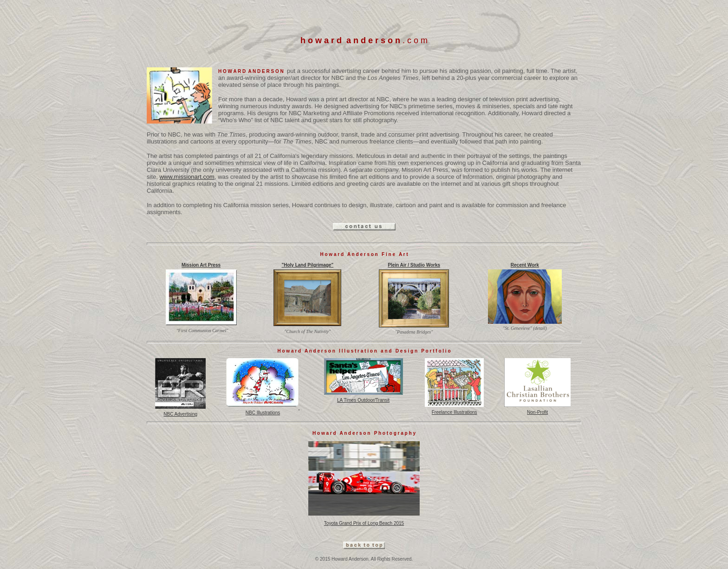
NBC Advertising (180, 412)
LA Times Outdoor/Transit (364, 398)
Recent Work (525, 265)
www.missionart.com (187, 177)
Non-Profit (537, 410)
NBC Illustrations (263, 410)
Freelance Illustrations (454, 410)
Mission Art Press (201, 265)
